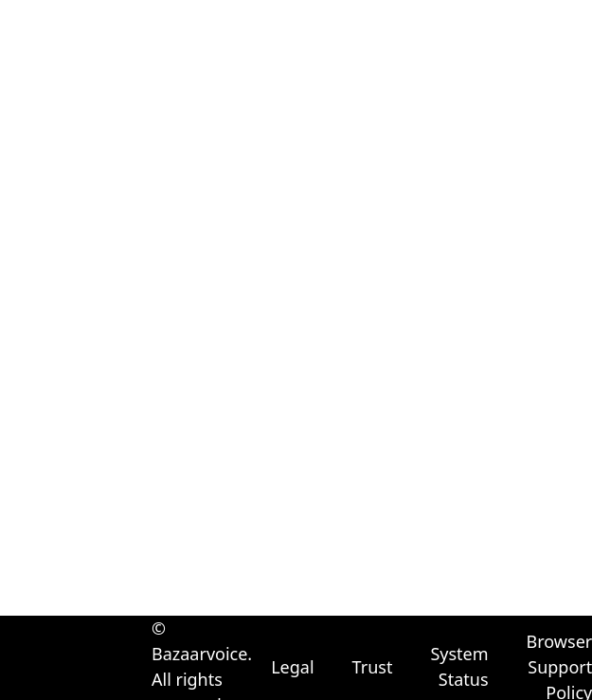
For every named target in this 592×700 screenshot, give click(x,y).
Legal (292, 667)
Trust (373, 667)
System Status (459, 666)
